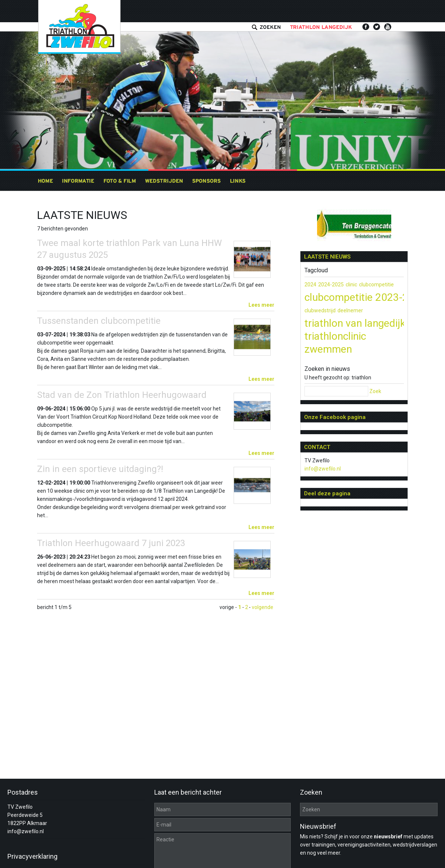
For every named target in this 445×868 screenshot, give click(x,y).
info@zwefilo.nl (323, 469)
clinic (351, 285)
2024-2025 (331, 285)
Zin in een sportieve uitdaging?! (100, 469)
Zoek (375, 391)
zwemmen (328, 349)
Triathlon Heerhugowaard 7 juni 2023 (111, 543)
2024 (310, 285)
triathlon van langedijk (355, 323)
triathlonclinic (335, 336)
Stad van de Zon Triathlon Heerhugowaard (122, 395)
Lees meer (261, 305)
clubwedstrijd (320, 310)
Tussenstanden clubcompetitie (99, 321)
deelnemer (350, 310)
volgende (263, 607)
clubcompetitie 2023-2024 (365, 297)
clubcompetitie (376, 285)
